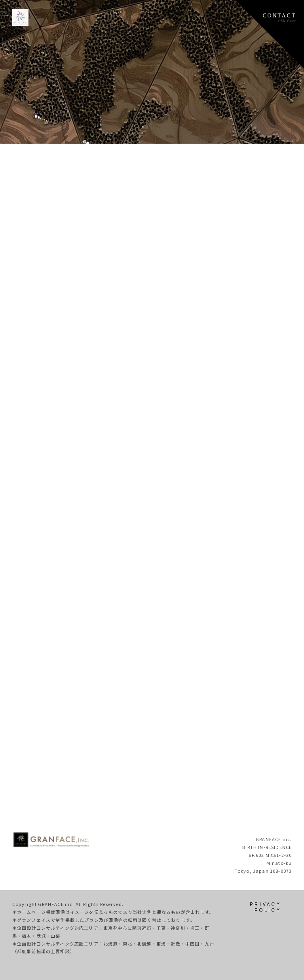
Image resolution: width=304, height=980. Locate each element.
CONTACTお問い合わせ (279, 18)
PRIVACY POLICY (266, 907)
